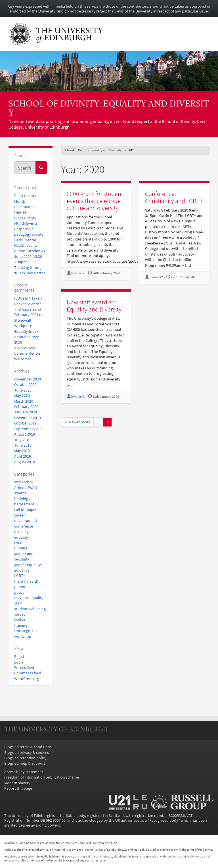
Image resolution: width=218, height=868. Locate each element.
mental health (26, 581)
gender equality (28, 565)
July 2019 (22, 440)
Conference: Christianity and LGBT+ (174, 197)
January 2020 (26, 412)
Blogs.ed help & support (25, 763)
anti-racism (24, 482)
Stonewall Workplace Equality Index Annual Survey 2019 (27, 331)
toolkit (20, 620)
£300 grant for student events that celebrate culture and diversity (95, 201)
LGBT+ (20, 576)
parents (21, 587)
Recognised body (164, 820)
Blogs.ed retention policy (25, 758)
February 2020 (26, 407)
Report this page (18, 788)
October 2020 (25, 385)
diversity (21, 532)
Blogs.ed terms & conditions (28, 747)
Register (21, 657)
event (19, 543)
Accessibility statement (24, 772)
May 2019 (22, 451)
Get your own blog (105, 843)
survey (20, 614)
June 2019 (23, 445)
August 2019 (25, 434)
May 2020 (22, 396)
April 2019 (23, 456)
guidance (22, 570)
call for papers (26, 510)
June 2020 (23, 390)
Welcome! (23, 359)
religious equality (29, 598)
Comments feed (28, 673)
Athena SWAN (26, 488)
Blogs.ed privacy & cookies (27, 753)
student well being (30, 609)
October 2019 (25, 423)
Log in (19, 662)
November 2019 (28, 418)
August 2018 (25, 462)
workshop (23, 636)
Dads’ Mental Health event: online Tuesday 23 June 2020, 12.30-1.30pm (30, 251)
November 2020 (28, 379)
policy (19, 592)
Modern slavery (17, 783)
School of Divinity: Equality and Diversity (109, 109)
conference (24, 526)
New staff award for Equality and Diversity (94, 306)
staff (18, 603)
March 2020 (24, 401)
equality (21, 537)
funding (21, 548)
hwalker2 (78, 273)
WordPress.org (27, 679)
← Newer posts (77, 422)
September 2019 (28, 429)
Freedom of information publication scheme (42, 777)
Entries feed (24, 668)
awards (20, 493)
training (21, 625)
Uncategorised (26, 631)
